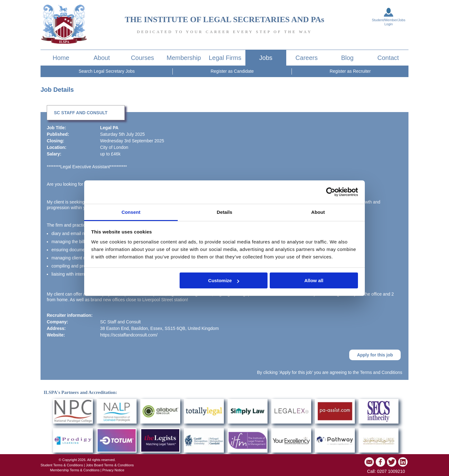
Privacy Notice (113, 470)
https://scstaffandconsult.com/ (129, 335)
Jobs (266, 58)
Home (61, 58)
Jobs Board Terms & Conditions (110, 465)
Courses (142, 58)
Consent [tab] (131, 212)
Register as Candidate (232, 71)
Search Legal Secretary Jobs (107, 71)
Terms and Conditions (381, 372)
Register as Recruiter (350, 71)
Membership (184, 58)
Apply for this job (375, 355)
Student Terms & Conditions (62, 465)
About (102, 58)
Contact (388, 58)
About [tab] (318, 212)
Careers (307, 58)
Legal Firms (225, 58)
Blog (347, 58)
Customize (224, 280)
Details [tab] (224, 212)
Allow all (314, 280)
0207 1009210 (391, 471)
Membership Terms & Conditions (75, 470)
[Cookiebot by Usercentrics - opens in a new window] (331, 192)
